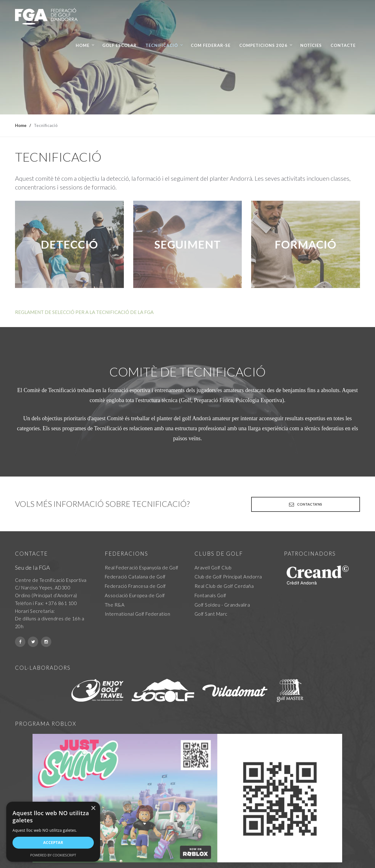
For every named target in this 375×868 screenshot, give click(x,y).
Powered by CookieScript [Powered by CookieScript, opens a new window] (53, 855)
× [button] (93, 808)
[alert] (53, 832)
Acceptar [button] (53, 843)
